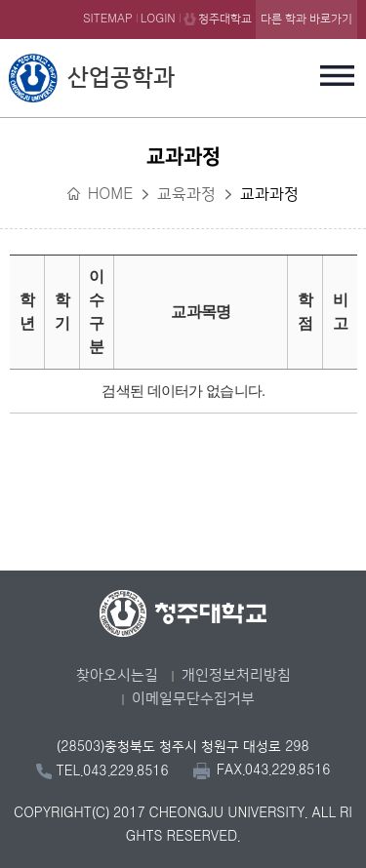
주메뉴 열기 (338, 75)
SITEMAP (108, 19)
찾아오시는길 (117, 675)
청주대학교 (225, 19)
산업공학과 (121, 78)
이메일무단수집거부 (193, 699)
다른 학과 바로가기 (306, 19)
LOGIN (158, 19)
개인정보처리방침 (236, 675)
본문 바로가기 (183, 1)
